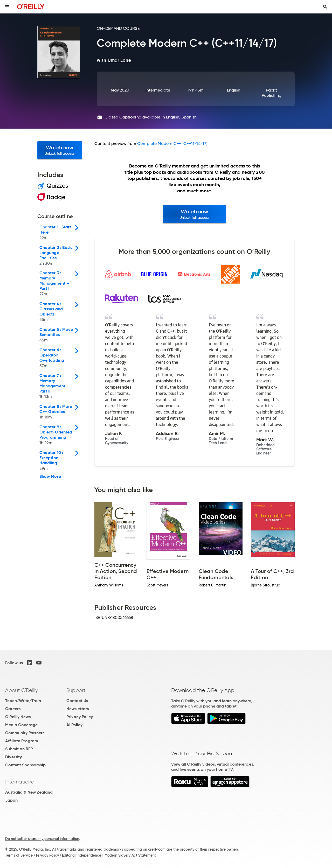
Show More (50, 477)
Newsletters (78, 709)
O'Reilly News (18, 717)
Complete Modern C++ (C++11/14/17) (172, 143)
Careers (13, 709)
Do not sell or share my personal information (42, 839)
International (20, 782)
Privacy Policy (80, 717)
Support (76, 690)
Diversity (13, 757)
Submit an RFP (19, 749)
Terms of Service (19, 855)
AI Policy (74, 725)
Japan (11, 800)
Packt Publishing (272, 93)
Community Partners (25, 733)
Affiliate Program (22, 741)
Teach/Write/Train (23, 701)
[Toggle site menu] (7, 7)
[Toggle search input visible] (325, 7)
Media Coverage (21, 725)
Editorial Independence (82, 855)
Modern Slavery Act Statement (130, 855)
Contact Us (77, 701)
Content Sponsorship (25, 765)
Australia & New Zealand (29, 792)
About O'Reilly (22, 690)
